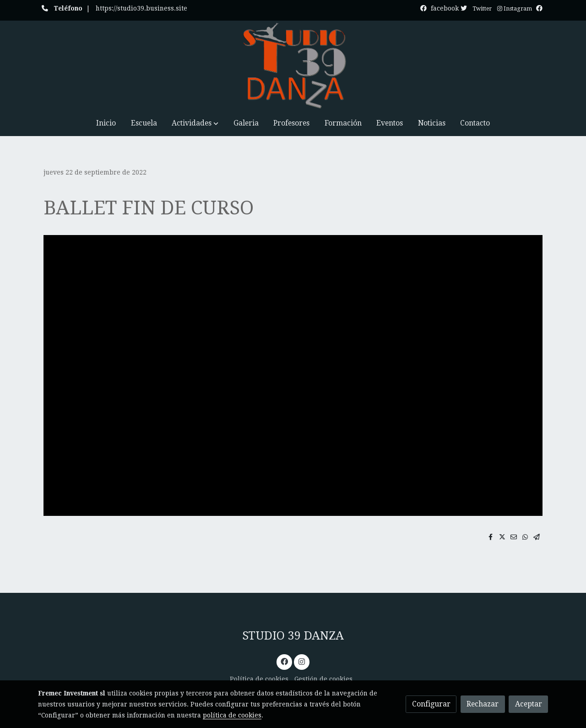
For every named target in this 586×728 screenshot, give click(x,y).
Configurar (431, 704)
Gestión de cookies (323, 679)
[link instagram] (301, 661)
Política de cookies (259, 679)
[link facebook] (285, 661)
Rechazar (483, 704)
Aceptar (529, 704)
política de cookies (232, 715)
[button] (195, 123)
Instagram (515, 9)
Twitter (482, 9)
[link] (293, 66)
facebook (450, 8)
